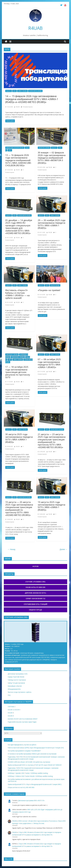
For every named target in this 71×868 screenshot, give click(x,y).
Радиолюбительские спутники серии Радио (22, 722)
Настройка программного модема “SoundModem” (24, 751)
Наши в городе (55, 285)
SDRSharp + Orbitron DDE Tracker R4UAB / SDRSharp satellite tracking (30, 776)
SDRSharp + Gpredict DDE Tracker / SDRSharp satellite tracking (28, 773)
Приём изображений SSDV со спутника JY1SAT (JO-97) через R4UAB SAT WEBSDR (35, 765)
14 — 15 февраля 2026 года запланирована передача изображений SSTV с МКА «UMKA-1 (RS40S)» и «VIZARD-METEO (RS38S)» (32, 99)
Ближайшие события (15, 686)
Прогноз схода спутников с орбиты (20, 692)
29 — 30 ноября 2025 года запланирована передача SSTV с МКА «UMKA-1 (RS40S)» (52, 224)
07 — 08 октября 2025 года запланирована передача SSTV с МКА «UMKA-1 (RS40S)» (49, 363)
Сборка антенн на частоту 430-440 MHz (21, 787)
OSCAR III (11, 713)
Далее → (63, 549)
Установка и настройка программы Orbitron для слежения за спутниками (32, 754)
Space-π (9, 91)
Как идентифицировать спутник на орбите (22, 745)
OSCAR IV (11, 716)
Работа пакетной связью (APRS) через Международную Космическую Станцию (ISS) (36, 748)
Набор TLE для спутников (16, 683)
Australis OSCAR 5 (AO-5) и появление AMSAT (23, 719)
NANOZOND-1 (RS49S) (18, 357)
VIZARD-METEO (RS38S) (35, 91)
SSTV (14, 91)
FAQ (9, 695)
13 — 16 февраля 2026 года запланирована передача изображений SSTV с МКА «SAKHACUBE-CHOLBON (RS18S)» (18, 160)
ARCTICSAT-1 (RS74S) (12, 355)
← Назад (11, 549)
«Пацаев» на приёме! (49, 290)
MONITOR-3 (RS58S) (44, 148)
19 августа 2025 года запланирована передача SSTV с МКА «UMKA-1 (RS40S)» (51, 506)
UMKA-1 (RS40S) (22, 91)
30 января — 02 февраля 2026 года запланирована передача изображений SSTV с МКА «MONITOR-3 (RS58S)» (52, 158)
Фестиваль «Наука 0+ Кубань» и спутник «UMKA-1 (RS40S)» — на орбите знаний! (17, 294)
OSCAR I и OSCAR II (14, 710)
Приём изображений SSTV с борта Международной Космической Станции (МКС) (35, 784)
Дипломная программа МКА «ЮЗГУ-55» (31, 800)
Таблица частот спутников (17, 680)
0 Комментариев (27, 107)
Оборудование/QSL (14, 689)
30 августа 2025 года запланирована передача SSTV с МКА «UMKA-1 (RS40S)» (19, 438)
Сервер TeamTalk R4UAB (16, 677)
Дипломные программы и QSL (18, 674)
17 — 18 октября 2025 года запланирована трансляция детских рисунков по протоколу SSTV (18, 372)
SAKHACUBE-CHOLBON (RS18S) (15, 148)
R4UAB (35, 28)
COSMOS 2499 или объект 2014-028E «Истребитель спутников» (29, 762)
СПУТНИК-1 (12, 707)
